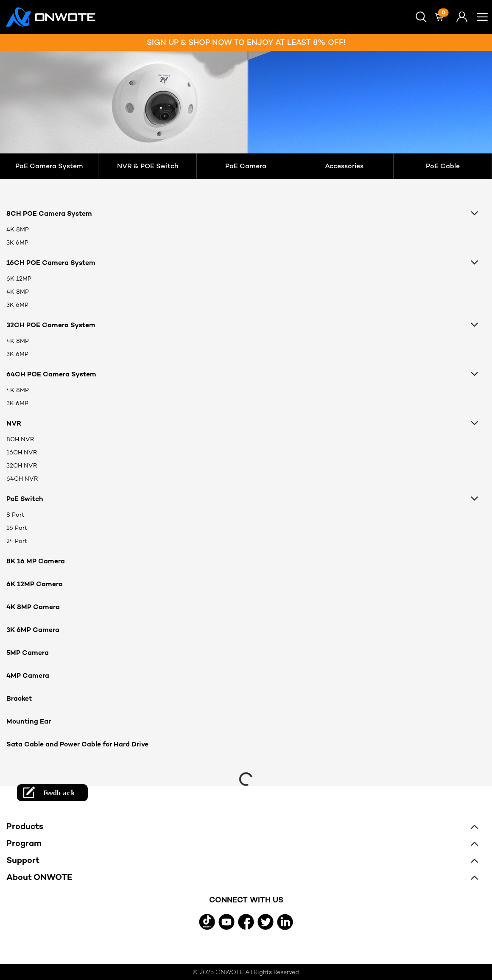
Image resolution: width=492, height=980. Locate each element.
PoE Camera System (49, 166)
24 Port (17, 541)
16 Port (17, 528)
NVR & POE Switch (148, 166)
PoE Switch (25, 499)
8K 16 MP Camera (36, 561)
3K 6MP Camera (33, 630)
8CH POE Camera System (49, 213)
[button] (421, 17)
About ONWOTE (39, 877)
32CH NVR (22, 465)
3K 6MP (17, 242)
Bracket (19, 698)
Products (25, 826)
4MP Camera (28, 675)
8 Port (15, 515)
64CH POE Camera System (51, 374)
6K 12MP (19, 278)
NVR (14, 423)
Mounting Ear (29, 721)
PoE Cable (443, 166)
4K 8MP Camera (33, 607)
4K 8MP (18, 229)
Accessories (344, 166)
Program (24, 843)
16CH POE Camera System (51, 263)
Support (23, 860)
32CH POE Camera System (51, 325)
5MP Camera (28, 653)
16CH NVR (22, 452)
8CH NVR (20, 439)
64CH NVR (22, 479)
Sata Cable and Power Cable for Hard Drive (77, 744)
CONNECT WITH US (246, 900)
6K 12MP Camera (35, 584)
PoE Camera (246, 166)
